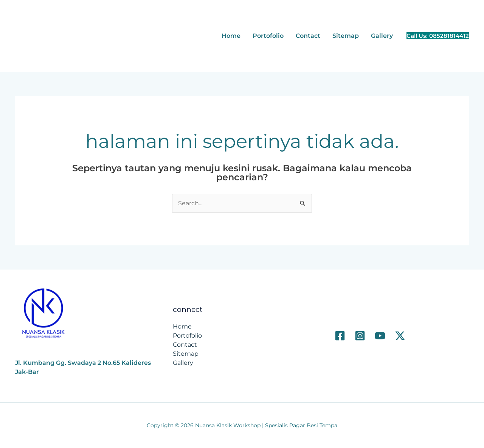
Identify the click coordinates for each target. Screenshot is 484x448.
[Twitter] (400, 336)
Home (231, 36)
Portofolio (268, 36)
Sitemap (346, 36)
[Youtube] (380, 336)
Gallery (382, 36)
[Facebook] (340, 336)
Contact (308, 36)
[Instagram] (360, 336)
